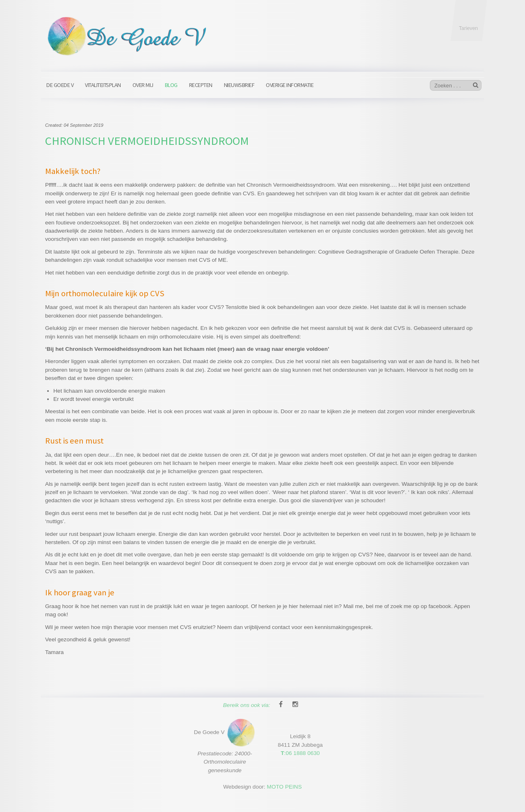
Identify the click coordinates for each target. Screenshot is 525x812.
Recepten (201, 85)
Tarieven (468, 28)
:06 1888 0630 (300, 749)
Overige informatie (290, 85)
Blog (171, 85)
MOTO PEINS (284, 782)
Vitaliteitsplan (103, 85)
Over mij (143, 85)
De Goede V (60, 85)
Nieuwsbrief (239, 85)
